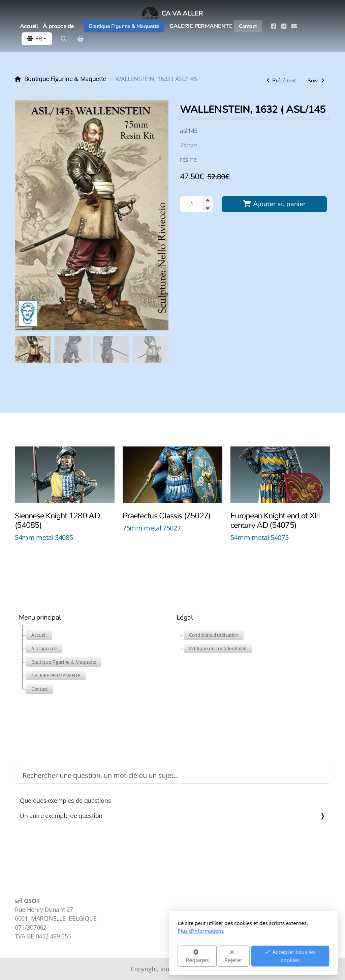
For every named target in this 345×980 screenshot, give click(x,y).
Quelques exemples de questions (65, 800)
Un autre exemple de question (172, 816)
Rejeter (153, 957)
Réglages (116, 957)
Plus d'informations (120, 931)
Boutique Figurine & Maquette (65, 79)
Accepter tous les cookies (209, 956)
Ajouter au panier (274, 204)
